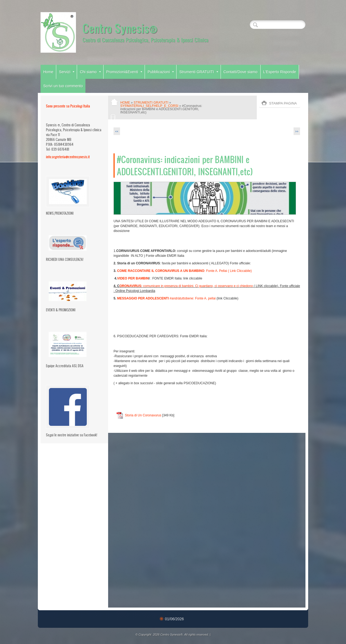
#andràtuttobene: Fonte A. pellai (192, 298)
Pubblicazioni (161, 72)
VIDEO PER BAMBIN (133, 278)
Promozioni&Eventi (124, 72)
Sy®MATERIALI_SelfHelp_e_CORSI (149, 106)
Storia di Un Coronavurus (143, 415)
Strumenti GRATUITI (199, 72)
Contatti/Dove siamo (241, 72)
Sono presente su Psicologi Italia (68, 106)
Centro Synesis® (120, 28)
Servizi (67, 72)
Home (48, 72)
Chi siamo (90, 72)
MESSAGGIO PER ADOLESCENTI (143, 298)
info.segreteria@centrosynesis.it (68, 157)
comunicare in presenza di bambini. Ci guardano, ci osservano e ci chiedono (186, 286)
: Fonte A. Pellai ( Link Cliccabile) (184, 271)
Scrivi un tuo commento (63, 86)
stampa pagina (283, 103)
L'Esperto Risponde (280, 72)
